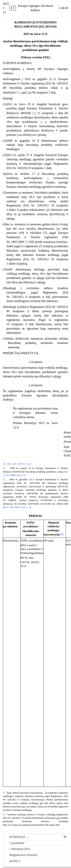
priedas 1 (15, 861)
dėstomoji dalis (20, 849)
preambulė (17, 843)
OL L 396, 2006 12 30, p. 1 (17, 507)
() (18, 92)
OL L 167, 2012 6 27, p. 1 (20, 464)
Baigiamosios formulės (23, 855)
